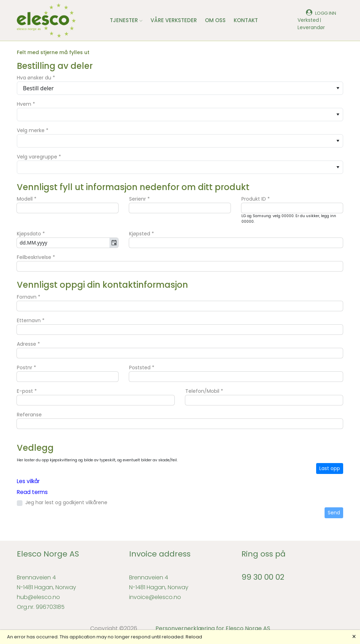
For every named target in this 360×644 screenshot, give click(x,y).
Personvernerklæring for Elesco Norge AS (213, 628)
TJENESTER (126, 20)
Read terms (32, 492)
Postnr (26, 367)
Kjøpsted (142, 234)
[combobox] (180, 88)
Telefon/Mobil (204, 391)
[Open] (338, 88)
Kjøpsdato (31, 234)
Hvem (26, 104)
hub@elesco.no (38, 597)
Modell (27, 199)
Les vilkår (28, 481)
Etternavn (31, 320)
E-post (27, 391)
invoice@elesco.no (155, 597)
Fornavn (29, 297)
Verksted (308, 20)
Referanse (29, 415)
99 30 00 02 (263, 577)
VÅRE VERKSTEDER (174, 20)
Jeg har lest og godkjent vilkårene (66, 502)
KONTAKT (246, 20)
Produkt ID (256, 199)
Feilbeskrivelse (36, 257)
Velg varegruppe (39, 157)
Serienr (139, 199)
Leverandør (311, 27)
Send (334, 513)
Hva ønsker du (36, 78)
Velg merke (33, 130)
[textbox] (68, 208)
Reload (194, 637)
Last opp (330, 468)
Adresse (28, 344)
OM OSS (215, 20)
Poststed (142, 367)
